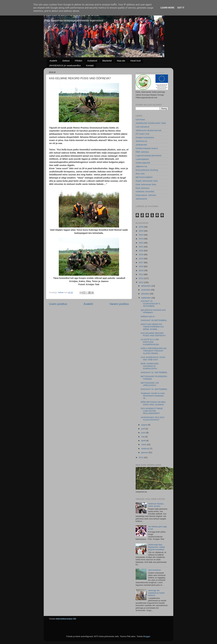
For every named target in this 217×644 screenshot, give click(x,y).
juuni (144, 433)
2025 (141, 231)
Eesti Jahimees (143, 188)
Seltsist (66, 61)
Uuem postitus (58, 304)
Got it (181, 8)
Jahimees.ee (141, 141)
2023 (141, 239)
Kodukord (92, 61)
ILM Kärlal (140, 120)
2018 (141, 259)
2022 (141, 243)
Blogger (147, 636)
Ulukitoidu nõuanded (145, 192)
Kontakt (90, 65)
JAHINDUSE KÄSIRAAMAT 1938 (151, 123)
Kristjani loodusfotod (145, 137)
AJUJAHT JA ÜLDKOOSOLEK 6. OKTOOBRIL (151, 303)
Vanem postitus (119, 304)
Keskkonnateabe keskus (147, 148)
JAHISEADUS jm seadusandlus (65, 65)
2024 (141, 235)
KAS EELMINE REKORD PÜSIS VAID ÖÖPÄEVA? (153, 334)
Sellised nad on (148, 316)
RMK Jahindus (142, 152)
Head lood (135, 61)
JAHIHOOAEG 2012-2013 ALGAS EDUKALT (153, 419)
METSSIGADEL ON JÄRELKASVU (150, 384)
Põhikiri (78, 61)
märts (144, 444)
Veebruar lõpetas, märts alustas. (156, 505)
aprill (144, 441)
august (145, 425)
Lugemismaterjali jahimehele (149, 156)
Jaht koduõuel (154, 570)
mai (143, 437)
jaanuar (145, 452)
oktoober (145, 294)
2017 (141, 262)
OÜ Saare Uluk (142, 134)
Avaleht (53, 61)
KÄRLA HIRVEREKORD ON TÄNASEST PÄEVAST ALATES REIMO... (154, 351)
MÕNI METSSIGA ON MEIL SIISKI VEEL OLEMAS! (153, 403)
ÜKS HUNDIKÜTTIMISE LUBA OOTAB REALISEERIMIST (152, 411)
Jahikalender (141, 145)
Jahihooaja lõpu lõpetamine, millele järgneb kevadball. (156, 547)
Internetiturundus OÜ (66, 619)
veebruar (145, 449)
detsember (146, 286)
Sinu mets (140, 174)
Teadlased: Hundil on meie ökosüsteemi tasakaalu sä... (153, 396)
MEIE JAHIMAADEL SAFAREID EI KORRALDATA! (150, 366)
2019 (141, 255)
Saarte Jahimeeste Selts (147, 181)
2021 (141, 247)
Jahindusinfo (141, 199)
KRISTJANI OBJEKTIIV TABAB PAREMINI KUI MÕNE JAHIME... (152, 327)
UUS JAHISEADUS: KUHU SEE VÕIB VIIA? (153, 358)
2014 (141, 274)
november (146, 290)
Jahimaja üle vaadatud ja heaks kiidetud (156, 593)
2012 (141, 282)
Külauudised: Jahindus (146, 195)
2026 (141, 227)
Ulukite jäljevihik (143, 163)
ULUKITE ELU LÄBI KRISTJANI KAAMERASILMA (150, 342)
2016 (141, 266)
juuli (143, 429)
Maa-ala (121, 61)
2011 (141, 457)
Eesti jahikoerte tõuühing (147, 170)
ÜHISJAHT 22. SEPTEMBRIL (154, 372)
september (146, 298)
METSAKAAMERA (144, 177)
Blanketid (107, 61)
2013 (141, 278)
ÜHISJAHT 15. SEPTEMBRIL (154, 389)
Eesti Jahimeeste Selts (146, 184)
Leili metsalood (142, 127)
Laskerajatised (142, 159)
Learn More (167, 8)
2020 (141, 251)
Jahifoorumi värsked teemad (148, 130)
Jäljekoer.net (141, 166)
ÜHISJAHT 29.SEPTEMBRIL (154, 320)
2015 (141, 270)
